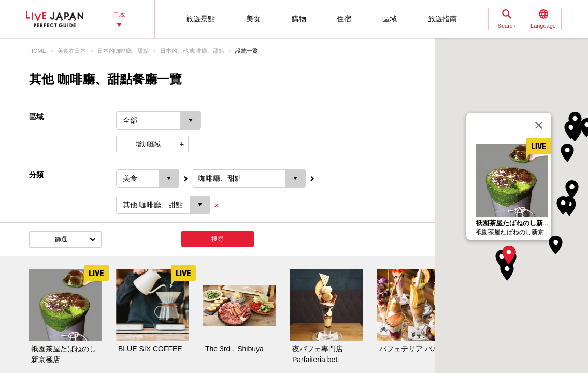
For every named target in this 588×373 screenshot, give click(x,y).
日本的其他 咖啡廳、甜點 (192, 51)
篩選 (61, 239)
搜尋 (218, 239)
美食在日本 (72, 51)
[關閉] (539, 125)
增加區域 (148, 144)
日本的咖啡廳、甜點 (123, 51)
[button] (509, 255)
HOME (38, 51)
